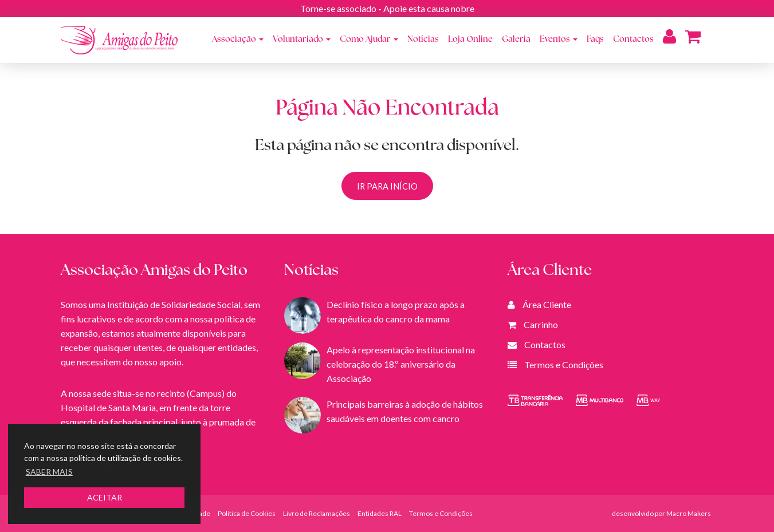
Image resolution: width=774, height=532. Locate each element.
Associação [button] (238, 40)
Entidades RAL (380, 513)
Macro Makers (689, 513)
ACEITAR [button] (105, 497)
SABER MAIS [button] (49, 472)
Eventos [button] (559, 40)
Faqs (595, 40)
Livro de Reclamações (317, 513)
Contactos (633, 40)
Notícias (423, 40)
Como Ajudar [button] (369, 40)
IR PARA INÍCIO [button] (387, 186)
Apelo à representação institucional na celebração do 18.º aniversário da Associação (401, 364)
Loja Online (470, 40)
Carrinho (541, 324)
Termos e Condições (564, 364)
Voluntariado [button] (302, 40)
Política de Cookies (247, 513)
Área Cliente (547, 304)
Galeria (516, 40)
